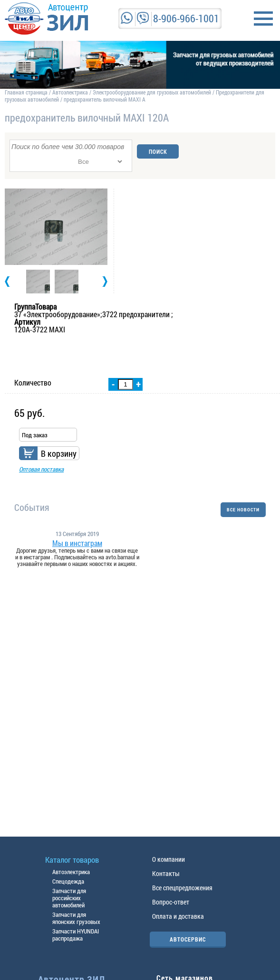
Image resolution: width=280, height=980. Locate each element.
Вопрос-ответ (171, 902)
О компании (169, 859)
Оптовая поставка (41, 469)
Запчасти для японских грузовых (76, 918)
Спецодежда (68, 881)
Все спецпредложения (182, 888)
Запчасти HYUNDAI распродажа (76, 935)
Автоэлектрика (70, 92)
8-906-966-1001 (186, 18)
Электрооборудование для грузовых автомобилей (153, 92)
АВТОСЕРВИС (188, 939)
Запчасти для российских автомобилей (69, 898)
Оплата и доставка (178, 916)
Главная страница (26, 92)
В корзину (59, 453)
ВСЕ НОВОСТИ (243, 510)
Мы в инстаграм (77, 543)
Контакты (166, 873)
